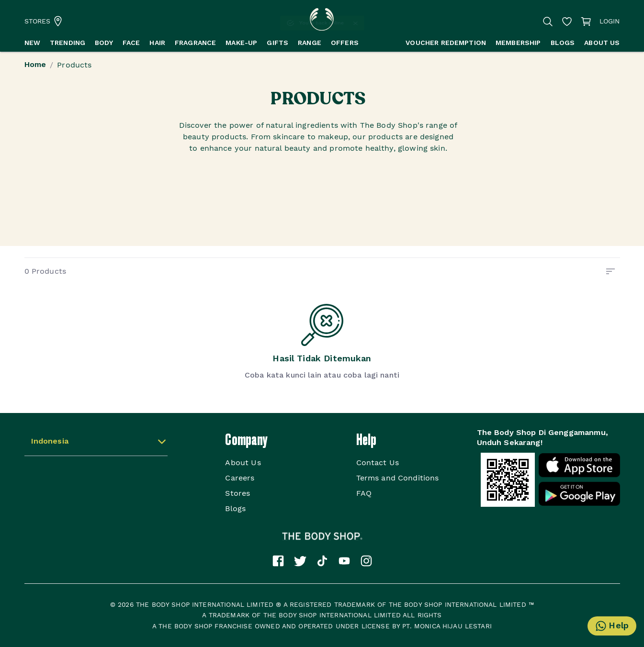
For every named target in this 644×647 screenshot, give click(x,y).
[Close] (364, 23)
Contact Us (378, 463)
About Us (243, 463)
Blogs (235, 508)
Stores (237, 493)
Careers (240, 478)
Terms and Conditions (398, 478)
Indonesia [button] (50, 442)
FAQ (364, 493)
